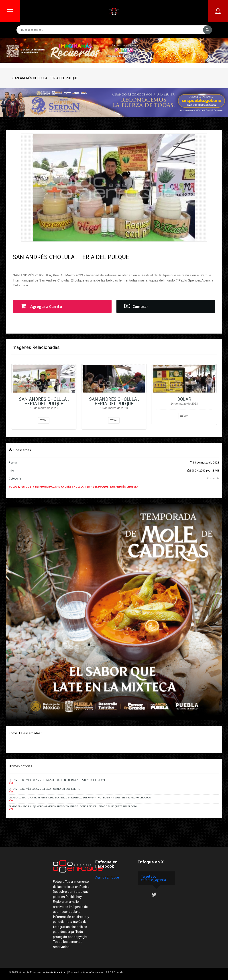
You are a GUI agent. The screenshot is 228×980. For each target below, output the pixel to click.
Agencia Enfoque (107, 877)
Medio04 (89, 972)
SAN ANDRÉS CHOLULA (69, 487)
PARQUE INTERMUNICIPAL (37, 487)
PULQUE (14, 487)
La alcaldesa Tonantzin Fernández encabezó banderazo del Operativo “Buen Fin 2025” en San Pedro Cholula (80, 797)
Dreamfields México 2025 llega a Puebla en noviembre (44, 789)
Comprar (136, 306)
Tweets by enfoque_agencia (153, 878)
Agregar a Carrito (41, 306)
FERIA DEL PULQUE (97, 487)
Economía (213, 478)
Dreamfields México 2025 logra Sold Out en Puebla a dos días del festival (57, 780)
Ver (44, 420)
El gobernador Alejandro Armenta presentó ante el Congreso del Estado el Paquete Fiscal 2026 (73, 806)
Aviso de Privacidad (55, 972)
